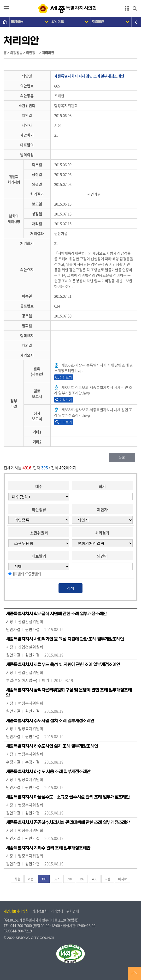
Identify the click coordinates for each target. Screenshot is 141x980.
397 (56, 879)
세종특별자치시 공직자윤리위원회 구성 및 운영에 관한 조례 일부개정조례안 (69, 693)
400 (95, 879)
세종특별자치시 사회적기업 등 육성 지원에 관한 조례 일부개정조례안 (65, 639)
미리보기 (66, 377)
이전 (31, 879)
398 (69, 879)
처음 (17, 879)
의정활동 (17, 22)
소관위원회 (39, 533)
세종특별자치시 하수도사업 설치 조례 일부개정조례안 (52, 746)
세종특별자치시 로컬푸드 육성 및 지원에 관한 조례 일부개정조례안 (63, 665)
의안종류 (39, 510)
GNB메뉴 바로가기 (70, 0)
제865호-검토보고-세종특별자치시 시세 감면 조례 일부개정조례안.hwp (93, 390)
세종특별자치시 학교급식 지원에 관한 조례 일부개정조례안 (56, 614)
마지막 (123, 879)
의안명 (102, 556)
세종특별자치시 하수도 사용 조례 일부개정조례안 (48, 772)
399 (82, 879)
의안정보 (58, 22)
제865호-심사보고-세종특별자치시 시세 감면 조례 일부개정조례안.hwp (93, 412)
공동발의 (35, 574)
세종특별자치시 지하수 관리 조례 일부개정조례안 (48, 848)
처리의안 (98, 22)
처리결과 (102, 533)
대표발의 (39, 556)
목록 (122, 457)
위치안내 (73, 911)
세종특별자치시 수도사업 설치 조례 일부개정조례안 (50, 721)
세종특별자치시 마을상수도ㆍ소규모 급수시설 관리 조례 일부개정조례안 (68, 797)
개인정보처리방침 (16, 911)
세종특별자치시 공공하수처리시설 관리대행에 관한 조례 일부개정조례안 (68, 823)
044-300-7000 (21, 926)
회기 (102, 486)
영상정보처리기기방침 (47, 911)
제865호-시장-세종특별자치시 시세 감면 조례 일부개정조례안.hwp (94, 368)
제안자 (102, 510)
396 (44, 879)
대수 (39, 486)
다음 (108, 879)
